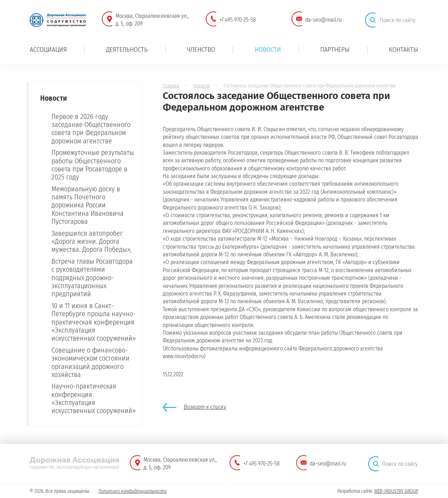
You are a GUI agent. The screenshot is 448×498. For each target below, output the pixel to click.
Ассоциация (48, 49)
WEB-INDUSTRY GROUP (396, 491)
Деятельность (127, 49)
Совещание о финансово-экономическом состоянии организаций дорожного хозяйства (90, 362)
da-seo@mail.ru (323, 20)
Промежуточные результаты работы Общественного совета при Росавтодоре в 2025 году (93, 165)
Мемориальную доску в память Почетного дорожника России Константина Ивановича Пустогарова (87, 205)
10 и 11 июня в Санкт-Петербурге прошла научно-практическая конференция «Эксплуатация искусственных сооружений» (94, 322)
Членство (201, 49)
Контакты (404, 49)
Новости (268, 49)
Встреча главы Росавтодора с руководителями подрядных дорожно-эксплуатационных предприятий (92, 278)
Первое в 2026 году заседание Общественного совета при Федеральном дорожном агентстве (91, 129)
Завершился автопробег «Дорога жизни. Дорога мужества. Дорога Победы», (92, 241)
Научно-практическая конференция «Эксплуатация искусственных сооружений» (94, 398)
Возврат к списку (205, 407)
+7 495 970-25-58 (238, 20)
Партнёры (335, 49)
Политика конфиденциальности (132, 491)
